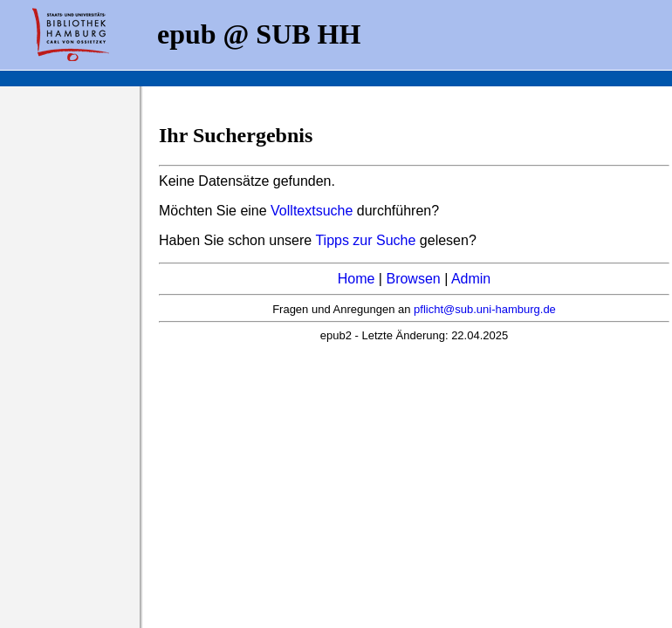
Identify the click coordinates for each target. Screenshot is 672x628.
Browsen (413, 279)
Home (357, 279)
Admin (471, 279)
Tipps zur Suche (367, 240)
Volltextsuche (312, 211)
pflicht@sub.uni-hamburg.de (485, 309)
